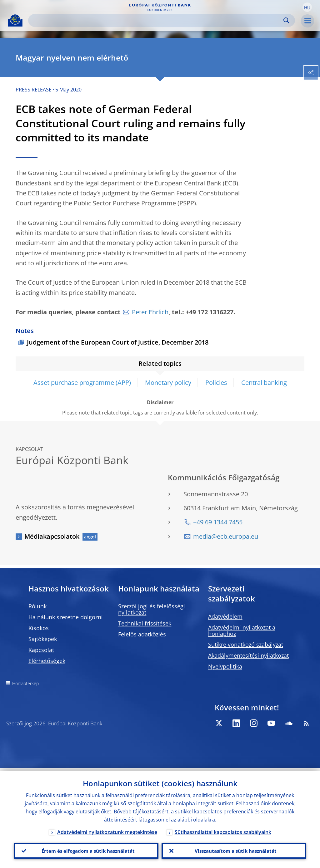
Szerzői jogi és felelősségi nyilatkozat (152, 609)
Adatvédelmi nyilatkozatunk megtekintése (107, 830)
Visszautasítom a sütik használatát (234, 850)
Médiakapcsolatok (52, 536)
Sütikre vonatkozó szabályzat (246, 645)
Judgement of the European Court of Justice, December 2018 (118, 342)
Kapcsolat (41, 650)
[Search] (157, 20)
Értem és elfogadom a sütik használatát (86, 850)
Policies (216, 383)
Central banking (264, 383)
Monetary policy (168, 383)
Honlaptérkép (25, 683)
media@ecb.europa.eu (226, 536)
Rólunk (37, 606)
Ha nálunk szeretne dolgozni (66, 617)
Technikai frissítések (145, 623)
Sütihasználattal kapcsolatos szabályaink (223, 830)
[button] (307, 7)
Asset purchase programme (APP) (82, 383)
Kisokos (39, 628)
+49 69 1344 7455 (218, 522)
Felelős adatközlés (142, 634)
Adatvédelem (225, 616)
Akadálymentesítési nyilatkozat (248, 655)
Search (286, 20)
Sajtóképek (43, 639)
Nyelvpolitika (225, 666)
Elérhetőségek (47, 661)
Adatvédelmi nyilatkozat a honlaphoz (242, 630)
